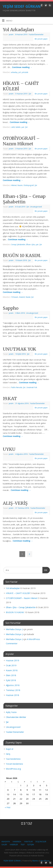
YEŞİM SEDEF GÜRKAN (22, 6)
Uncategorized (36, 207)
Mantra (35, 861)
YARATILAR (28, 842)
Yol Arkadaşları (18, 30)
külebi (18, 127)
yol (20, 72)
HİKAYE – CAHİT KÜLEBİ (18, 593)
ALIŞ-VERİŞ (15, 503)
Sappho (11, 308)
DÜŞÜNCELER (41, 842)
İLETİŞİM (31, 845)
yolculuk (25, 72)
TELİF (23, 845)
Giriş (8, 754)
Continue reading (22, 67)
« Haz (8, 807)
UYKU (9, 449)
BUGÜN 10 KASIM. (22, 255)
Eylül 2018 (11, 680)
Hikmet (14, 185)
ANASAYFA (6, 842)
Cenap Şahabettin (18, 245)
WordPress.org (13, 769)
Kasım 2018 (12, 670)
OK (45, 570)
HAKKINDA (17, 842)
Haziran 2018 (13, 695)
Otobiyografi (29, 185)
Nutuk (28, 297)
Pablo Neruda (17, 387)
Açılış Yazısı (11, 712)
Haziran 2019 (13, 660)
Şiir (30, 94)
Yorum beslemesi (14, 764)
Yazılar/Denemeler (36, 34)
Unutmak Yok (32, 387)
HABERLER (14, 845)
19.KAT (10, 399)
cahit (13, 127)
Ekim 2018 (11, 675)
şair (23, 127)
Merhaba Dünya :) (14, 629)
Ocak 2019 (11, 665)
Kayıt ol (10, 749)
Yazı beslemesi (13, 759)
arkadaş (14, 72)
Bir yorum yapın (41, 39)
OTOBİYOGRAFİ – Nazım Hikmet (21, 141)
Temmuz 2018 (13, 690)
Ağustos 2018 (13, 685)
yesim (11, 34)
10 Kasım (15, 297)
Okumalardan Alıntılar (16, 717)
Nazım (20, 185)
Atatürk (22, 297)
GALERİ (4, 845)
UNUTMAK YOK (20, 349)
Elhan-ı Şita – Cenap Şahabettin (24, 199)
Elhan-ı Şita (30, 245)
